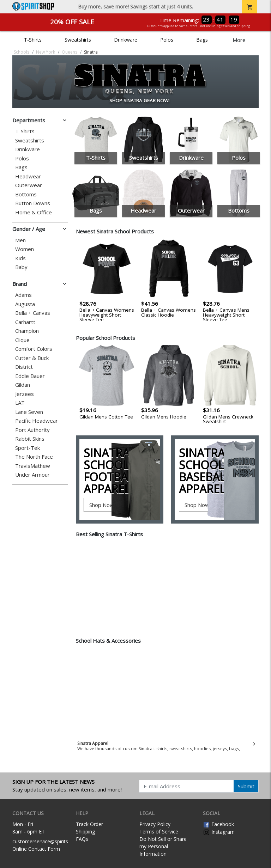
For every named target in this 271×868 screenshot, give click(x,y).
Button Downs (33, 203)
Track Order (89, 824)
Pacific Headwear (37, 421)
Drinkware (126, 40)
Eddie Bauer (30, 376)
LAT (20, 403)
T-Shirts (33, 40)
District (24, 367)
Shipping (85, 832)
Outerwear (29, 185)
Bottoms (26, 194)
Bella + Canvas (33, 313)
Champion (27, 331)
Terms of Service (159, 832)
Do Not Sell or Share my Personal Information (163, 846)
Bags (202, 40)
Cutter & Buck (32, 358)
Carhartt (25, 322)
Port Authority (32, 430)
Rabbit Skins (30, 439)
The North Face (34, 457)
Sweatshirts (78, 40)
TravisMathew (33, 466)
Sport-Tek (28, 448)
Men (20, 240)
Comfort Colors (34, 349)
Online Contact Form (36, 849)
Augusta (25, 304)
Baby (21, 267)
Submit (246, 786)
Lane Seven (29, 412)
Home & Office (34, 212)
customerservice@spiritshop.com (50, 841)
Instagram (219, 832)
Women (25, 249)
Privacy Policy (155, 824)
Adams (23, 295)
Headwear (28, 176)
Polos (167, 40)
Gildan (23, 385)
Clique (22, 340)
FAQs (82, 839)
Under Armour (32, 475)
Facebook (218, 824)
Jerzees (25, 394)
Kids (20, 258)
